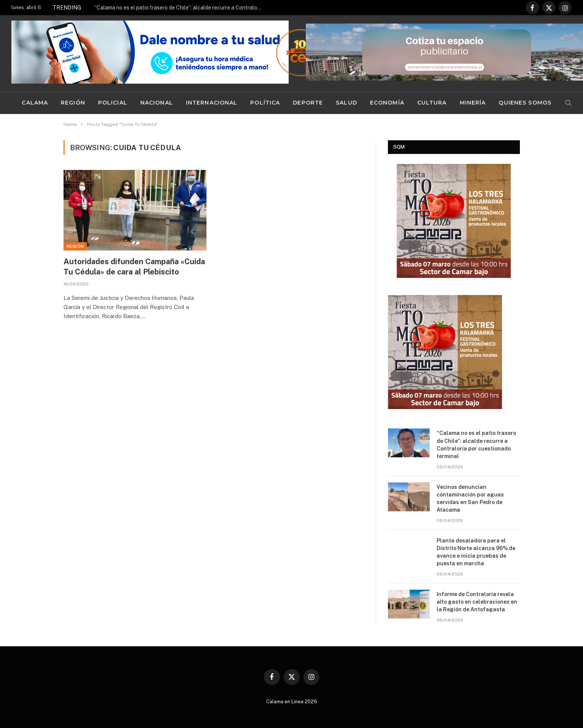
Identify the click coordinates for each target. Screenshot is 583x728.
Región (73, 103)
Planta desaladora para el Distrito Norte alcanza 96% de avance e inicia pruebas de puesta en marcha (476, 552)
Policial (113, 103)
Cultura (432, 103)
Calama (35, 103)
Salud (346, 103)
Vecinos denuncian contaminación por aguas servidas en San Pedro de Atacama (470, 498)
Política (265, 103)
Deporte (308, 103)
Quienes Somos (525, 103)
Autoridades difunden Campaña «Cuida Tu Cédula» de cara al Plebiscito (134, 267)
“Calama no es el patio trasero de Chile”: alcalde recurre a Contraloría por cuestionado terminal (180, 8)
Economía (387, 103)
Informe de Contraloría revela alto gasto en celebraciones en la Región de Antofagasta (477, 602)
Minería (473, 103)
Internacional (212, 103)
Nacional (157, 103)
